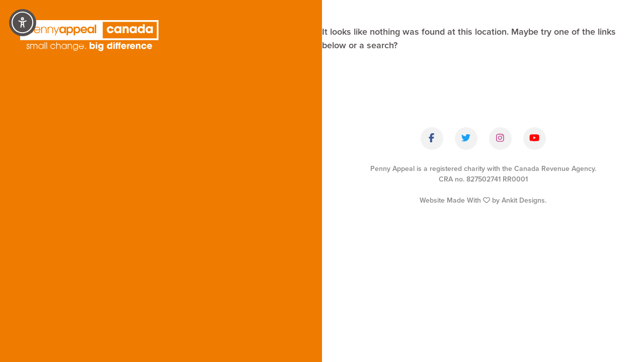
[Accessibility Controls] (23, 23)
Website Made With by (483, 200)
